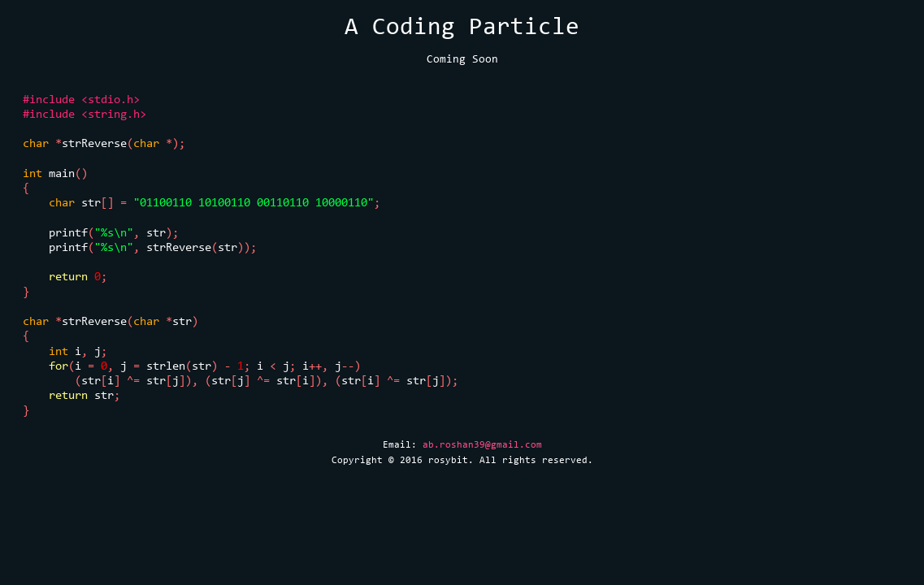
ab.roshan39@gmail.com (482, 444)
